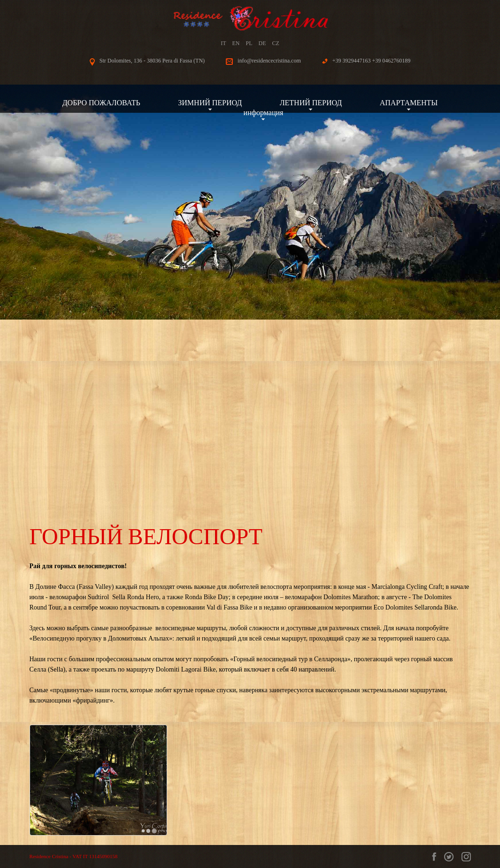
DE (262, 43)
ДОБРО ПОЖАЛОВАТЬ (101, 103)
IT (223, 43)
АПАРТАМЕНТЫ (409, 103)
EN (236, 43)
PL (249, 43)
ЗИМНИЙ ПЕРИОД (210, 103)
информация (264, 113)
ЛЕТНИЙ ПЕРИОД (311, 103)
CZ (276, 43)
